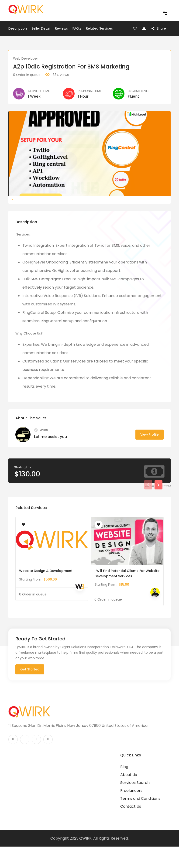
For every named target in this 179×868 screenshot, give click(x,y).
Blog (124, 789)
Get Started (30, 692)
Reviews (61, 28)
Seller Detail (41, 28)
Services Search (135, 805)
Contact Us (131, 829)
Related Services (99, 28)
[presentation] (148, 507)
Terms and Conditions (140, 821)
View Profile (150, 457)
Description (18, 28)
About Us (129, 797)
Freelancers (131, 813)
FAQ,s (77, 28)
